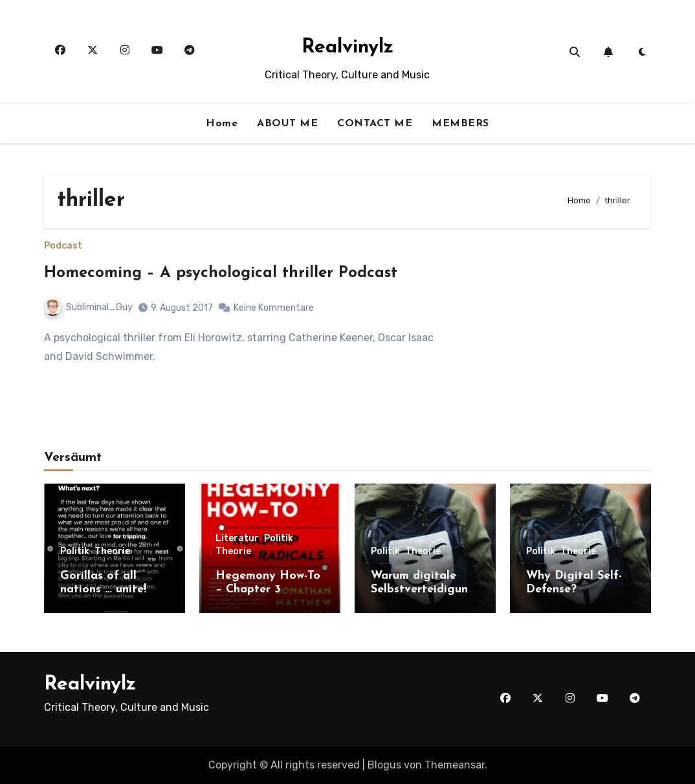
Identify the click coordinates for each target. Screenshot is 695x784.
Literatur (237, 539)
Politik (75, 552)
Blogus (384, 765)
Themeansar (455, 765)
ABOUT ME (287, 124)
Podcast (63, 246)
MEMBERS (460, 124)
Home (222, 124)
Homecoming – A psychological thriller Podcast (221, 273)
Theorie (112, 552)
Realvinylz (347, 48)
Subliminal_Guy (89, 307)
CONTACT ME (375, 124)
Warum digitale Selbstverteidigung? (423, 590)
